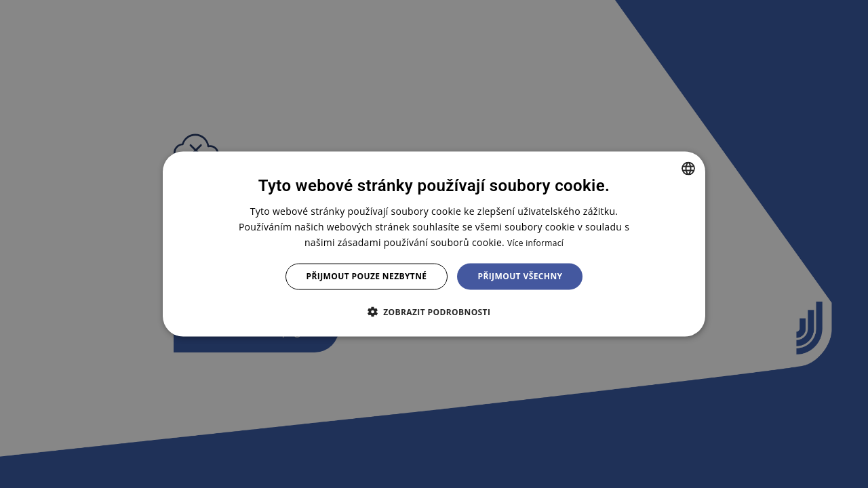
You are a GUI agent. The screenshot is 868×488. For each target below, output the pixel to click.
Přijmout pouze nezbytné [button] (367, 276)
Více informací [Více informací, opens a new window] (535, 243)
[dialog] (434, 244)
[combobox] (688, 169)
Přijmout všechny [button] (520, 276)
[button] (434, 311)
